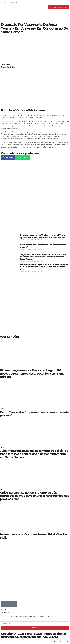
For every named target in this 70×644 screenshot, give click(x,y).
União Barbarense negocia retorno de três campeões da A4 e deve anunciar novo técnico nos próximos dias (44, 267)
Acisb (2, 409)
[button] (8, 157)
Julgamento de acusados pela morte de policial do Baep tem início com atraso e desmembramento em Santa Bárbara (44, 257)
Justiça (3, 447)
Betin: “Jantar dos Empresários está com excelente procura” (43, 246)
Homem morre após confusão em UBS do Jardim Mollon (33, 536)
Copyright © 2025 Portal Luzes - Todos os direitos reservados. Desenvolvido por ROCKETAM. (34, 635)
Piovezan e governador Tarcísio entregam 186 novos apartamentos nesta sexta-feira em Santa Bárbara (44, 236)
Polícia (2, 531)
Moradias (3, 367)
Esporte (3, 489)
